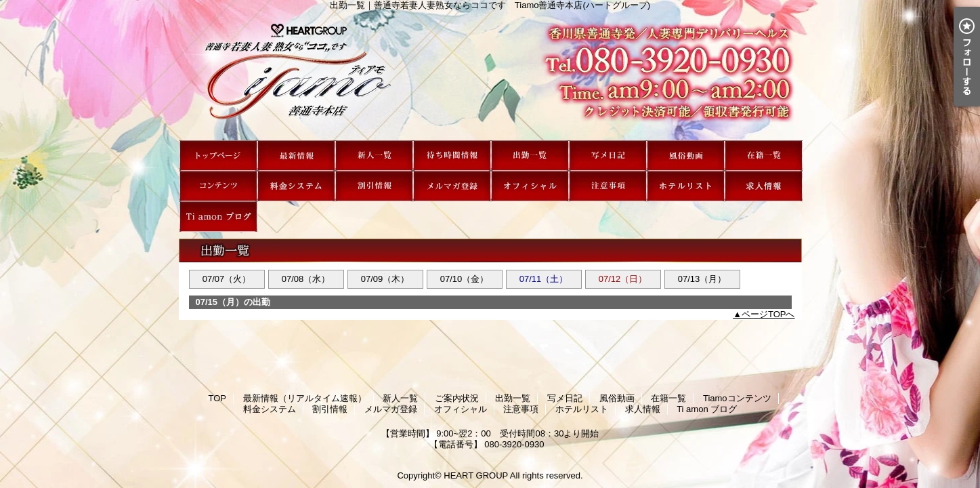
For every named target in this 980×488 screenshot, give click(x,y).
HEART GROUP (476, 475)
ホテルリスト (686, 186)
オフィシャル (530, 186)
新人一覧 (374, 156)
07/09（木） (385, 279)
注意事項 (608, 186)
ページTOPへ (768, 314)
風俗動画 (686, 156)
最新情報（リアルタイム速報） (296, 156)
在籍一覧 (764, 156)
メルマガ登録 (452, 186)
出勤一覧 (530, 156)
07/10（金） (465, 279)
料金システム (296, 186)
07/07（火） (227, 279)
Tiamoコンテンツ (218, 186)
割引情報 (374, 186)
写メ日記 (608, 156)
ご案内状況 (452, 156)
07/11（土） (544, 279)
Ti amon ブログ (218, 217)
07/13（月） (702, 279)
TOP (218, 156)
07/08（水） (306, 279)
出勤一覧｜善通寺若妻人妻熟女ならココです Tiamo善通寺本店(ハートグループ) (490, 75)
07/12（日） (623, 279)
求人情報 (764, 186)
